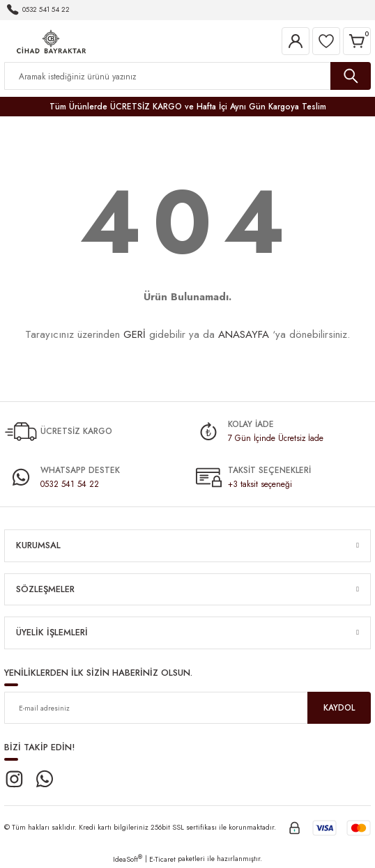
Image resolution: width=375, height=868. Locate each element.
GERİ (135, 334)
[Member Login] (296, 41)
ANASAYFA (244, 334)
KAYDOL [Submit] (339, 707)
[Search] (187, 76)
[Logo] (51, 40)
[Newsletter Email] (187, 708)
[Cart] (357, 41)
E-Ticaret (162, 859)
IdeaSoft (128, 859)
